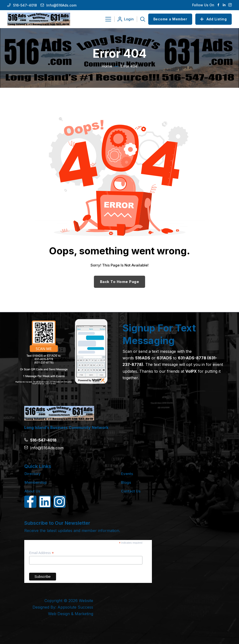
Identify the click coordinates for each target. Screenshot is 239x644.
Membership (36, 482)
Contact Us (131, 491)
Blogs (126, 482)
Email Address (41, 553)
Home (107, 66)
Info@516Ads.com (61, 5)
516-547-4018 (25, 5)
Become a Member (170, 19)
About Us (32, 491)
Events (127, 474)
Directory (33, 474)
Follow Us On (203, 5)
